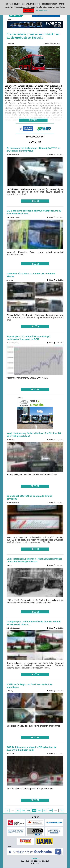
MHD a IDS (10, 754)
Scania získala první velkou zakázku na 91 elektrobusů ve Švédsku (33, 36)
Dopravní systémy (13, 154)
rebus (46, 43)
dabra (50, 154)
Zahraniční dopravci (13, 217)
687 (45, 810)
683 (23, 810)
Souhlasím (29, 10)
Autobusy (10, 280)
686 (40, 810)
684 (29, 810)
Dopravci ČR (11, 440)
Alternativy (10, 43)
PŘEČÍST (35, 201)
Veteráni (9, 565)
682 (18, 810)
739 (61, 810)
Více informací (42, 10)
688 (50, 810)
